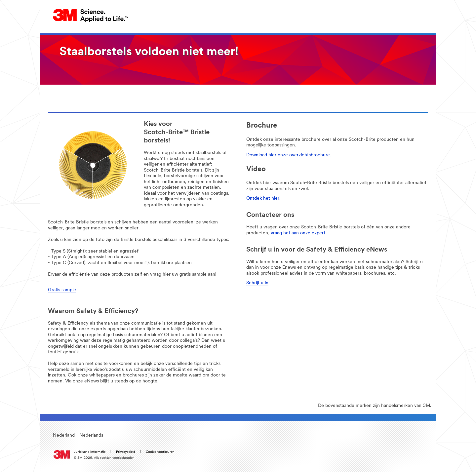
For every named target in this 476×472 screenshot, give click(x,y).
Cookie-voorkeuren (160, 452)
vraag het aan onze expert (298, 233)
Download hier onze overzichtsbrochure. (289, 155)
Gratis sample (62, 290)
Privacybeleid (126, 452)
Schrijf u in (257, 283)
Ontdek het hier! (263, 198)
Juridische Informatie (90, 452)
